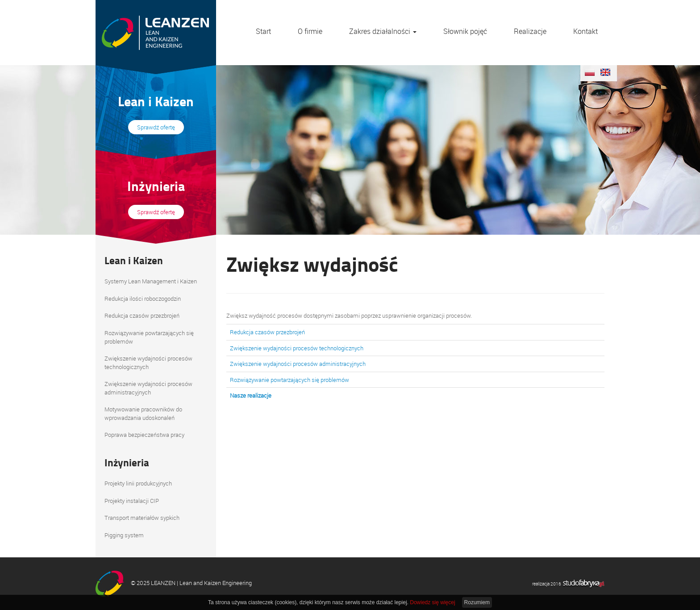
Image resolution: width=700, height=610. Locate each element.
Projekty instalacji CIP (132, 501)
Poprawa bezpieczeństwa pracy (144, 435)
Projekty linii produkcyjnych (138, 483)
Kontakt (585, 31)
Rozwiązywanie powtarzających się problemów (149, 337)
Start (263, 31)
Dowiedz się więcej (432, 602)
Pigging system (124, 535)
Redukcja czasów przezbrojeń (142, 315)
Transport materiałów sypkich (142, 518)
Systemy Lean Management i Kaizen (151, 281)
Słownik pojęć (465, 31)
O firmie (310, 31)
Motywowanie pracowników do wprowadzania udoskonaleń (143, 413)
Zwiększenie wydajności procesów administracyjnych (148, 388)
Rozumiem (477, 602)
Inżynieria (127, 462)
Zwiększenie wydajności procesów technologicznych (148, 363)
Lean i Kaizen (134, 260)
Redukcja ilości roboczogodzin (143, 299)
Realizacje (530, 31)
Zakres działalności (383, 31)
